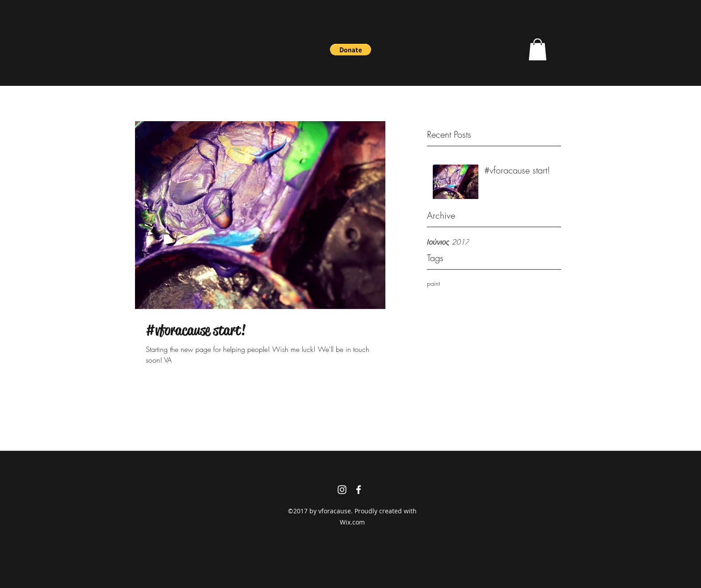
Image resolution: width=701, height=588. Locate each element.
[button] (350, 50)
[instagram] (342, 490)
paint (433, 283)
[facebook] (359, 490)
